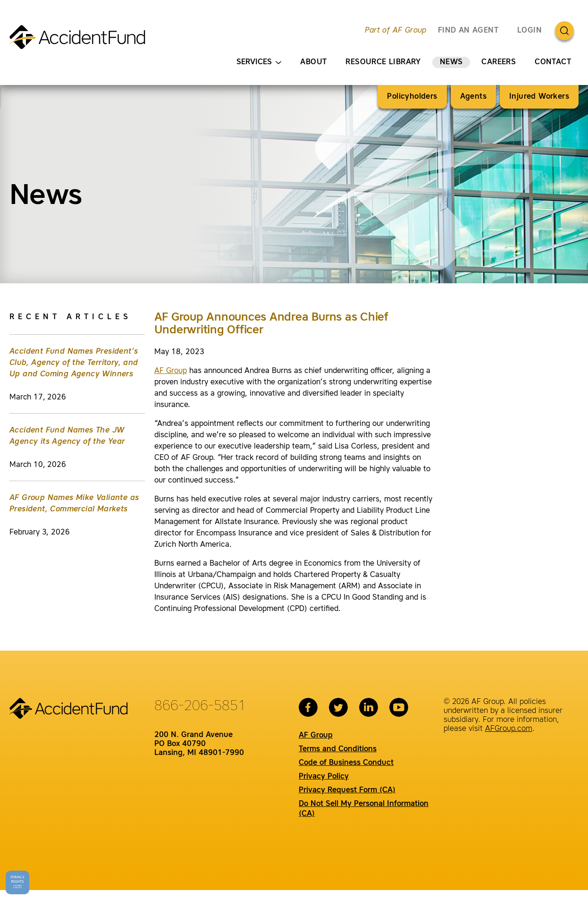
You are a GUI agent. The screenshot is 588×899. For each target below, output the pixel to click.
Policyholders (412, 97)
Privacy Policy (324, 777)
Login (529, 31)
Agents (473, 97)
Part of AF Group (395, 31)
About (313, 62)
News (451, 62)
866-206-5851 (200, 706)
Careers (499, 62)
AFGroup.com (509, 729)
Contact (553, 62)
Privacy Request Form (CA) (347, 790)
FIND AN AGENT (468, 31)
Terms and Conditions (338, 749)
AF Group (171, 371)
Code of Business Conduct (346, 763)
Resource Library (383, 62)
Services (259, 63)
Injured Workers (539, 97)
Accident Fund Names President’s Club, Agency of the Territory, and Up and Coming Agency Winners (74, 363)
